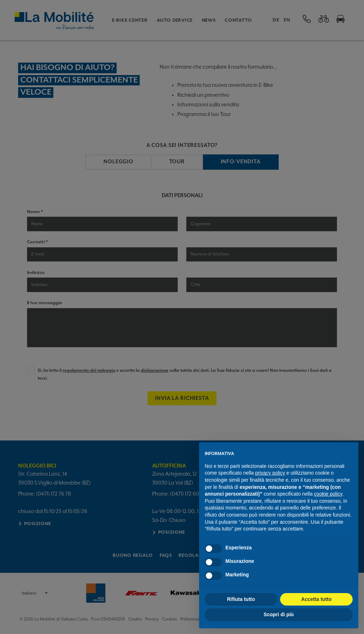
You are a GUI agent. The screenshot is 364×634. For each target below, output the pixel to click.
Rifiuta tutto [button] (241, 599)
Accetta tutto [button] (316, 599)
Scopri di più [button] (279, 614)
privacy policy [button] (270, 473)
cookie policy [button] (328, 494)
